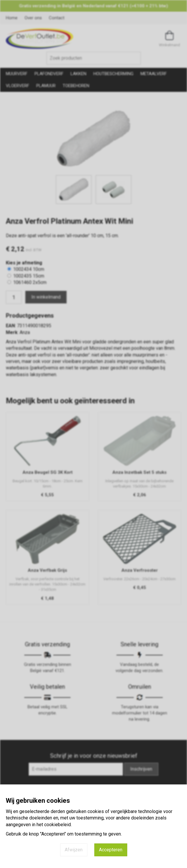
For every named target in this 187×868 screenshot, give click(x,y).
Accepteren (111, 850)
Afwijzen (74, 850)
